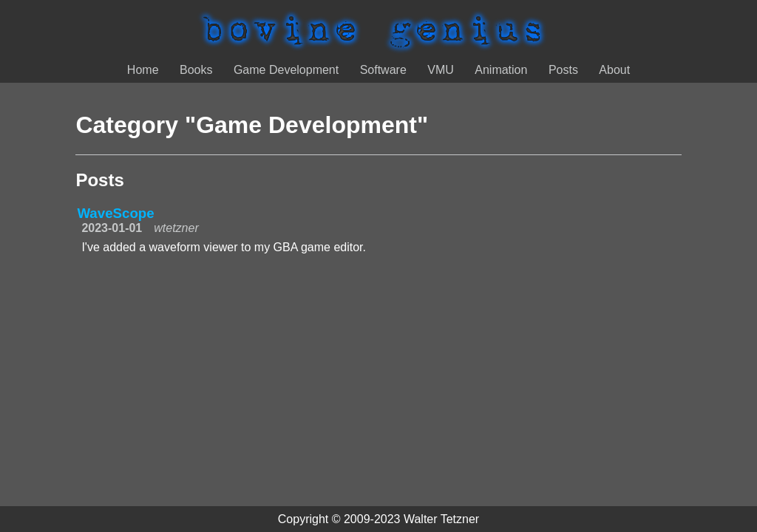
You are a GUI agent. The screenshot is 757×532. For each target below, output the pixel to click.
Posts (563, 70)
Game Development (286, 70)
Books (196, 70)
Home (143, 70)
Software (383, 70)
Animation (501, 70)
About (614, 70)
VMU (441, 70)
